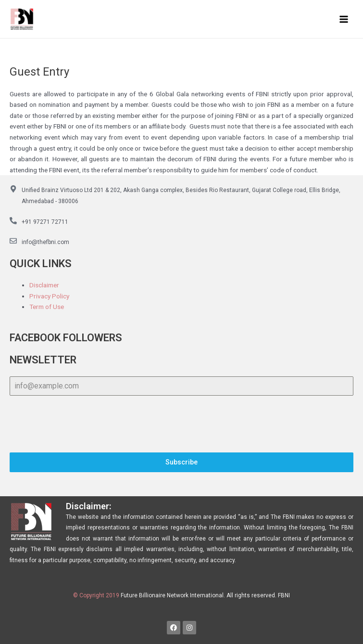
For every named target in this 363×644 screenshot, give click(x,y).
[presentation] (181, 425)
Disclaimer (44, 285)
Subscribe (181, 463)
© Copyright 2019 (96, 596)
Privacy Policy (49, 296)
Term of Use (47, 307)
